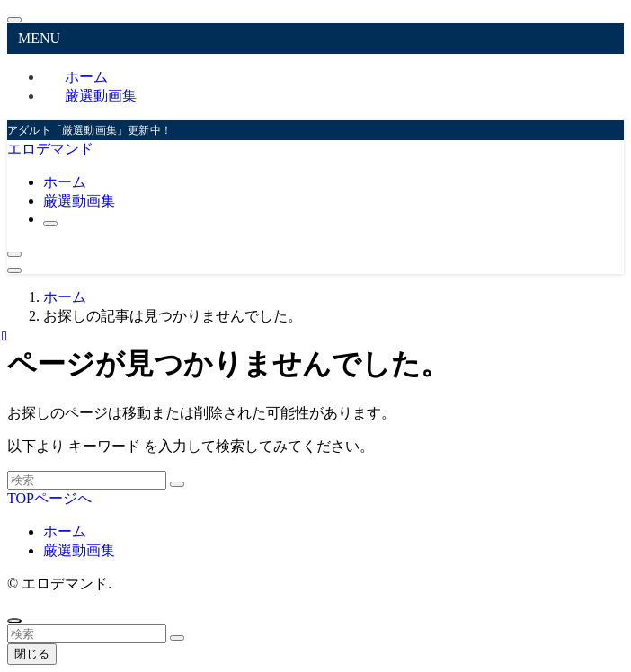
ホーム (65, 531)
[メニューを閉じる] (14, 20)
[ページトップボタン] (14, 621)
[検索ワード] (87, 480)
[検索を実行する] (177, 484)
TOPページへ (49, 498)
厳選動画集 (101, 96)
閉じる (32, 654)
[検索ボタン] (50, 224)
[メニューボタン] (14, 270)
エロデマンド (50, 149)
